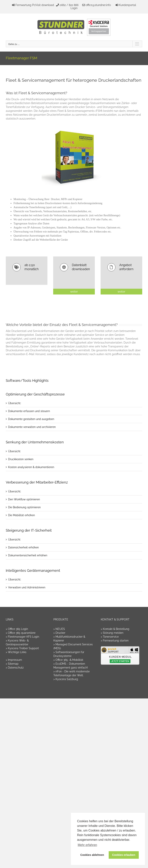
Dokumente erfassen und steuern (29, 411)
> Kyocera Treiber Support (22, 648)
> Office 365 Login (17, 629)
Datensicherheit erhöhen (23, 547)
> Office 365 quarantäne (21, 633)
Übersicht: (15, 403)
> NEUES (59, 629)
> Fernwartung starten (115, 641)
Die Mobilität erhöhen (21, 515)
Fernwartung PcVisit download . (35, 5)
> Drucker (59, 633)
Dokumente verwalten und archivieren (32, 427)
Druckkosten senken (21, 459)
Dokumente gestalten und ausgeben (31, 419)
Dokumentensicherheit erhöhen (28, 555)
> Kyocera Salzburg (66, 679)
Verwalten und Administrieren (27, 587)
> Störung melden (112, 633)
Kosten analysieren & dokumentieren (31, 467)
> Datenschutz (15, 668)
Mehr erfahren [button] (87, 845)
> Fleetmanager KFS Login (22, 637)
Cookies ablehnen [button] (92, 855)
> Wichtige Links (16, 652)
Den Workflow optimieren (24, 499)
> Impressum (14, 660)
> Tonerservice (110, 637)
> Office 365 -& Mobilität (68, 660)
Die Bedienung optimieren (24, 507)
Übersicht (14, 451)
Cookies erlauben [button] (124, 855)
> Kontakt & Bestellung (115, 629)
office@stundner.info (98, 5)
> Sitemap (12, 664)
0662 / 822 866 (69, 5)
